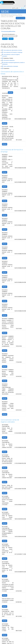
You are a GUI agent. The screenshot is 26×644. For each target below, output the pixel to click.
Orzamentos (6, 68)
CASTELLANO (15, 8)
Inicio (20, 14)
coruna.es (14, 14)
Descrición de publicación (8, 34)
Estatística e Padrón (8, 58)
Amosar (10, 93)
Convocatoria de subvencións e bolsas (13, 50)
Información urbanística (9, 60)
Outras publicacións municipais (11, 66)
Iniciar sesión (20, 18)
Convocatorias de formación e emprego (13, 52)
